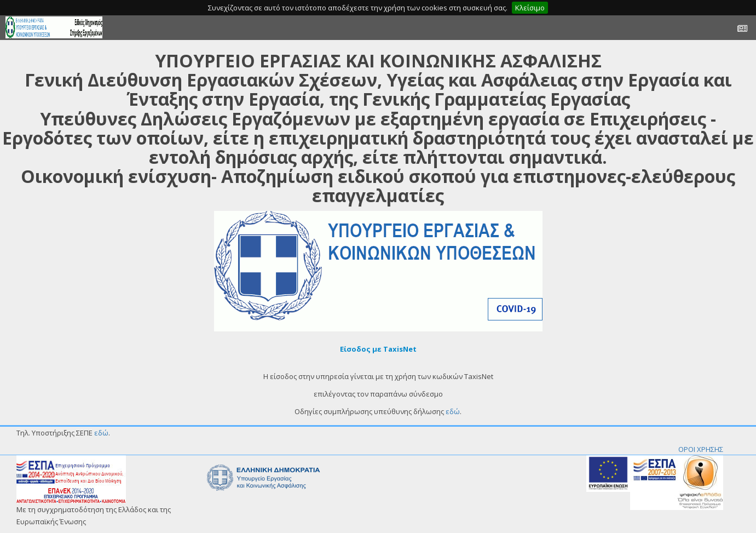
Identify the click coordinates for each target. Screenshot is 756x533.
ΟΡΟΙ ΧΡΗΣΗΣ (701, 449)
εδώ (453, 411)
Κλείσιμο (530, 8)
